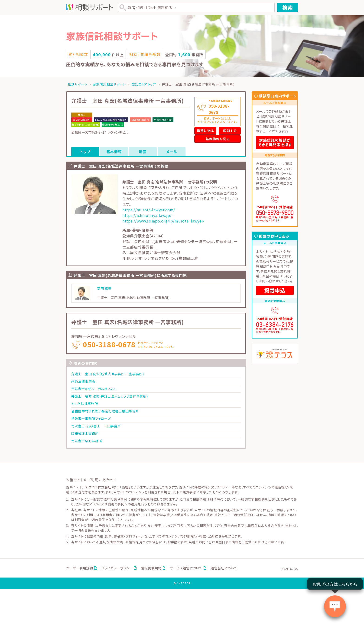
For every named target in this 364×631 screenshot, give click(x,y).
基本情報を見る (218, 139)
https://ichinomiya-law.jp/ (147, 215)
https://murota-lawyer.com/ (149, 210)
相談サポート (77, 84)
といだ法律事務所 (85, 404)
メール (171, 152)
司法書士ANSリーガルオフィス (94, 389)
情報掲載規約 (151, 568)
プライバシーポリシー (117, 568)
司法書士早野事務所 (87, 441)
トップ (85, 152)
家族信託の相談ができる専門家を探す (275, 142)
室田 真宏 (104, 289)
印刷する (230, 131)
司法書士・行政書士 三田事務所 (96, 426)
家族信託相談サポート (109, 84)
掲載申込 (275, 290)
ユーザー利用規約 (80, 568)
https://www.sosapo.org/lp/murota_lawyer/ (163, 221)
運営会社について (224, 568)
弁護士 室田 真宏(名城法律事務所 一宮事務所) (108, 374)
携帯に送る (205, 131)
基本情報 (114, 152)
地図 (143, 152)
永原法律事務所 (83, 381)
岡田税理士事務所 (85, 433)
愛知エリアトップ (144, 84)
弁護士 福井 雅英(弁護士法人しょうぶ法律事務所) (110, 396)
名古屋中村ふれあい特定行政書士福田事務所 (105, 411)
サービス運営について (186, 568)
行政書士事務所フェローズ (91, 418)
